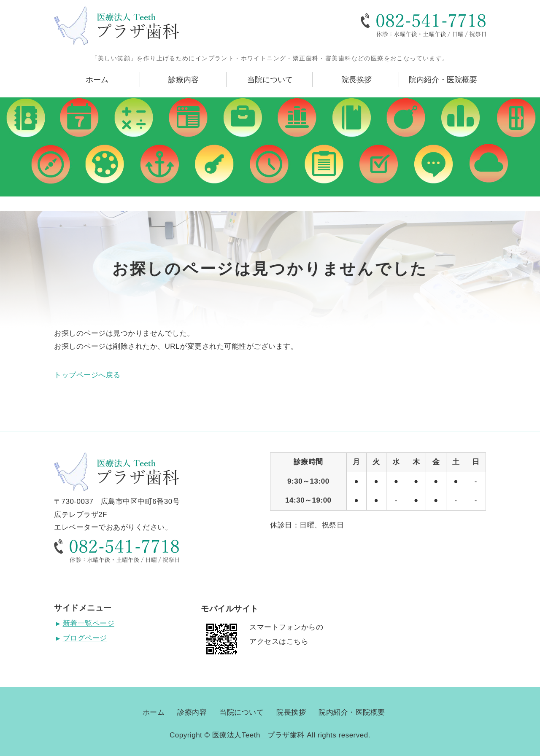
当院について (270, 80)
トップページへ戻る (87, 375)
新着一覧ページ (89, 623)
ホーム (97, 80)
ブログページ (85, 638)
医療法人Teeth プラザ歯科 (258, 735)
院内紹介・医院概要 (443, 80)
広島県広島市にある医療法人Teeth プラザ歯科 (116, 26)
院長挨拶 (356, 80)
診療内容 (184, 80)
